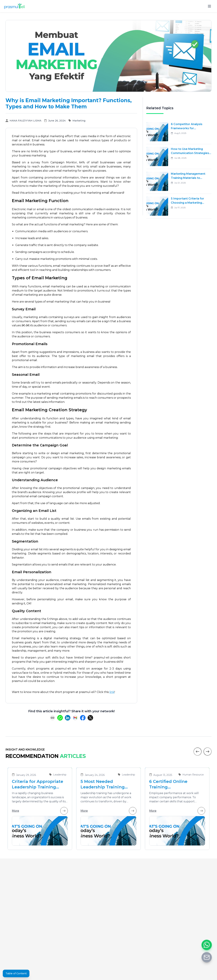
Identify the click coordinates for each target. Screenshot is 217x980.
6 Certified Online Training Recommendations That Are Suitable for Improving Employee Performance (176, 784)
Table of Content (16, 973)
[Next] (208, 752)
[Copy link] (52, 718)
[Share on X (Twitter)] (90, 718)
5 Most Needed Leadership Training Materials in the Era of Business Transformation (108, 784)
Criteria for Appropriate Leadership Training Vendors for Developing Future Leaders (38, 784)
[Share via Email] (75, 718)
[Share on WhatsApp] (60, 718)
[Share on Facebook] (83, 718)
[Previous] (198, 752)
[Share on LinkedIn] (68, 718)
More (40, 811)
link (112, 692)
